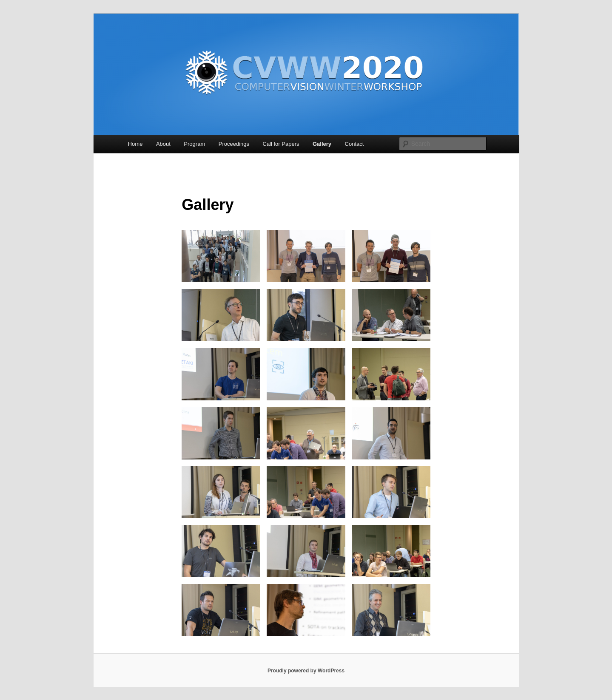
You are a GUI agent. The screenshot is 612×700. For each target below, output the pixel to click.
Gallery (322, 144)
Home (135, 144)
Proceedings (234, 144)
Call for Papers (281, 144)
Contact (354, 144)
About (163, 144)
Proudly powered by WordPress (306, 671)
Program (194, 144)
